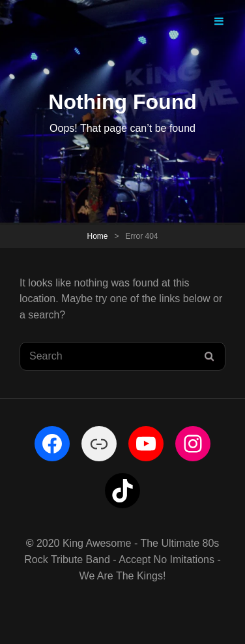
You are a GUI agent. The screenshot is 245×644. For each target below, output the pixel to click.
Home (97, 236)
